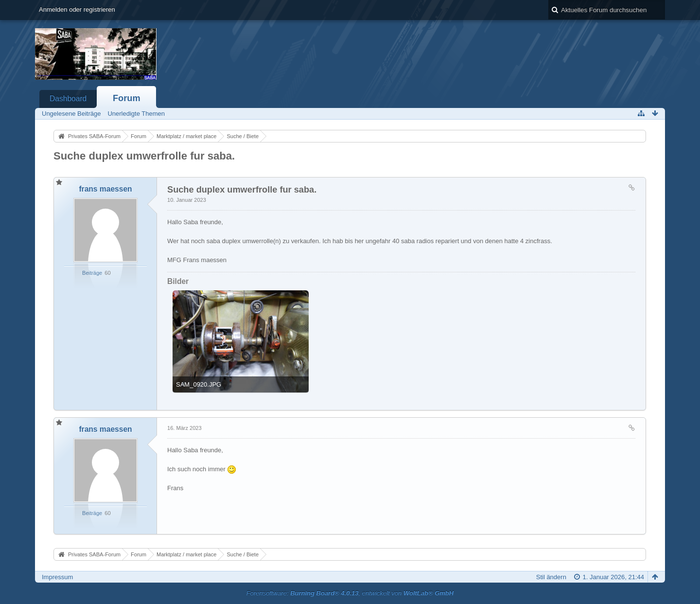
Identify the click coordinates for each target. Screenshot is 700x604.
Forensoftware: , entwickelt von (350, 593)
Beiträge (92, 273)
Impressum (57, 577)
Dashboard (68, 98)
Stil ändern (551, 577)
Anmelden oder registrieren (77, 9)
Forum (127, 98)
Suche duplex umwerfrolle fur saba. (144, 156)
